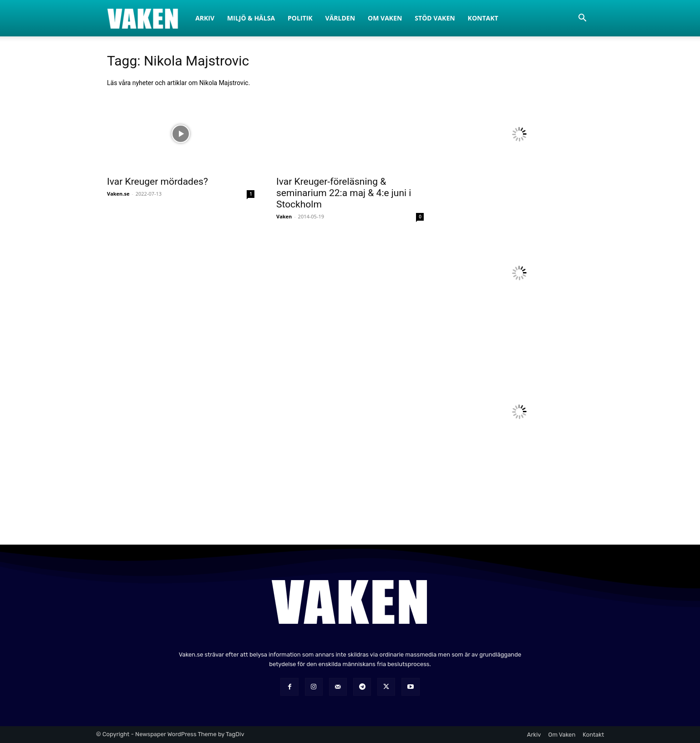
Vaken (284, 216)
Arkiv (205, 18)
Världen (340, 18)
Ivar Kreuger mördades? (157, 182)
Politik (300, 18)
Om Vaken (385, 18)
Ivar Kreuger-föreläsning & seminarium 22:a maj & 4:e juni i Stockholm (344, 193)
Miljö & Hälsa (251, 18)
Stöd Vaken (435, 18)
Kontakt (483, 18)
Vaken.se (118, 194)
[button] (582, 19)
